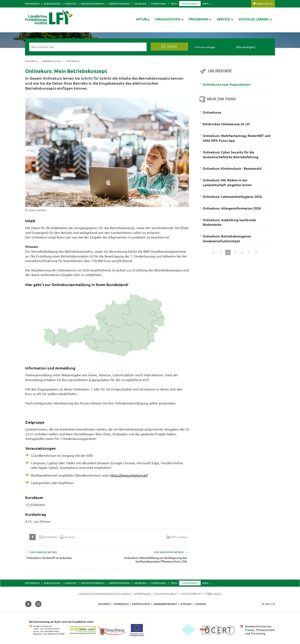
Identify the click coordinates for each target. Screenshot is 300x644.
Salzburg (141, 4)
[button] (169, 19)
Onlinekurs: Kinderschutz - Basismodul (232, 168)
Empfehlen (48, 537)
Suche (169, 46)
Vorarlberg (190, 4)
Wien (205, 4)
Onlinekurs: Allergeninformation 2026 (232, 208)
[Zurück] (221, 252)
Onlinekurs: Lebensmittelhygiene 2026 (232, 196)
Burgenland (52, 4)
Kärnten (71, 4)
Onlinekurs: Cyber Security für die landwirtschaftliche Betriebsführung (231, 154)
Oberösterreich (119, 4)
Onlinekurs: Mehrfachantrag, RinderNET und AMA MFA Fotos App (237, 138)
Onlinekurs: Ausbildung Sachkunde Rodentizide (229, 222)
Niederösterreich (93, 4)
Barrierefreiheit (165, 604)
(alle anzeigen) (246, 47)
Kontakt (104, 604)
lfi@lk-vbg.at (213, 594)
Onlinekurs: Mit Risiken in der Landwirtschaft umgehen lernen (227, 182)
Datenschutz (141, 604)
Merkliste (265, 4)
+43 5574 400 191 (191, 594)
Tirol (174, 4)
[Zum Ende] (256, 252)
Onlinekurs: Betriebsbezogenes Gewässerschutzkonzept (227, 238)
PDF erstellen (177, 537)
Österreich (32, 4)
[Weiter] (249, 252)
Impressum (121, 604)
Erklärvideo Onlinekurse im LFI (226, 124)
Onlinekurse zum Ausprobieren (226, 84)
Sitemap (186, 604)
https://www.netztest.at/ (129, 475)
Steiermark (159, 4)
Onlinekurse (212, 112)
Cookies (201, 604)
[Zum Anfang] (214, 252)
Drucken (67, 537)
